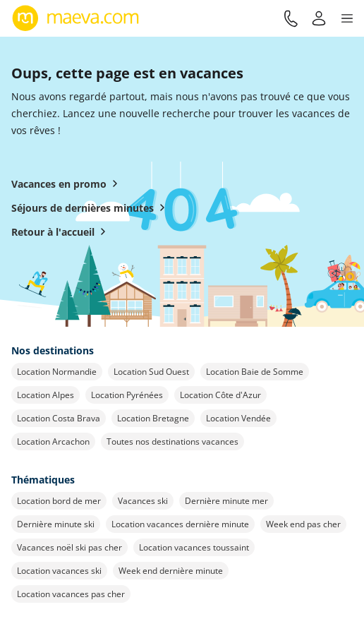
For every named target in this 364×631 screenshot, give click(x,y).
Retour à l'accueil (61, 232)
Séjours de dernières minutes (91, 208)
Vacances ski (143, 501)
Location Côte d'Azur (220, 395)
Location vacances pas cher (71, 594)
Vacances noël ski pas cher (69, 547)
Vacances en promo (67, 184)
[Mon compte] (319, 18)
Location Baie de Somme (255, 372)
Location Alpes (45, 395)
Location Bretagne (153, 418)
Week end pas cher (303, 524)
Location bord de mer (59, 501)
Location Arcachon (53, 441)
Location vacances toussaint (194, 547)
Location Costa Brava (59, 418)
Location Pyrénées (127, 395)
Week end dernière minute (171, 571)
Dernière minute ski (56, 524)
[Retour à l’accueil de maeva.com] (76, 18)
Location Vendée (238, 418)
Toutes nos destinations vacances (172, 441)
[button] (347, 18)
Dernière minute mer (226, 501)
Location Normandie (57, 372)
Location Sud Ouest (151, 372)
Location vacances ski (59, 571)
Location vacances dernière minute (180, 524)
